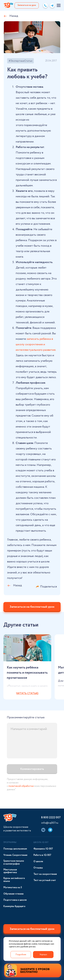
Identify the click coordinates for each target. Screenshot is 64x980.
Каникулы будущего (14, 906)
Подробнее (21, 955)
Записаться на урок (27, 5)
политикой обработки (21, 786)
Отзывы (38, 868)
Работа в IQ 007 (42, 855)
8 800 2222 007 (51, 818)
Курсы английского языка (14, 880)
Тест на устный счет (45, 880)
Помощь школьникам (15, 849)
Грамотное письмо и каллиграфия (14, 863)
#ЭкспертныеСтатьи (20, 61)
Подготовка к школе (15, 900)
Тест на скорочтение (45, 874)
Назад (14, 16)
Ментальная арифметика (10, 871)
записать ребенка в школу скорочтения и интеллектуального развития (36, 344)
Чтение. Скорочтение (15, 855)
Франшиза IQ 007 (43, 849)
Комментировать (32, 769)
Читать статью (27, 693)
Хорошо (43, 955)
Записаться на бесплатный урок (32, 607)
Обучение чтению (13, 894)
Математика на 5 (13, 888)
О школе (38, 862)
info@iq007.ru (50, 823)
